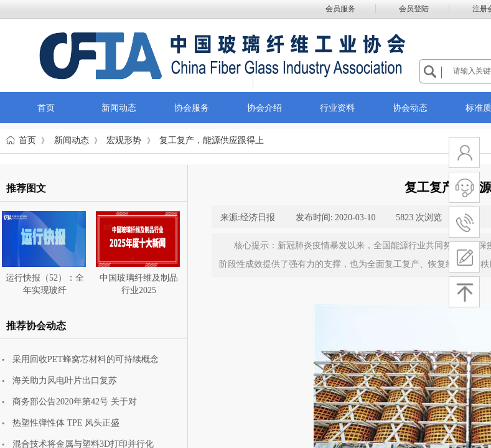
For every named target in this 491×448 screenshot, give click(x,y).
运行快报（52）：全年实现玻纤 (45, 284)
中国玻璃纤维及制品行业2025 (139, 284)
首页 (27, 140)
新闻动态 (72, 140)
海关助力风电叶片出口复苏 (65, 380)
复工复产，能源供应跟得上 (212, 140)
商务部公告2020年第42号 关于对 (75, 402)
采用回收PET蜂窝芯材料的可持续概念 (86, 359)
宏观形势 (124, 140)
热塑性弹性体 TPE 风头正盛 (66, 423)
